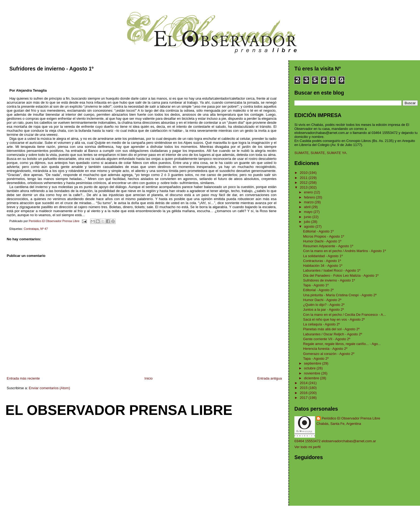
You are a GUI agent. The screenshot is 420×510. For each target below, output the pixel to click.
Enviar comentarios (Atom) (49, 388)
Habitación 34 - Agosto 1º (323, 266)
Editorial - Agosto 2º (318, 290)
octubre (310, 368)
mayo (309, 212)
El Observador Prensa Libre (119, 410)
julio (308, 222)
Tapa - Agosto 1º (316, 285)
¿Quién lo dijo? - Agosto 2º (324, 305)
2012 (304, 183)
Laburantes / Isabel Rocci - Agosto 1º (332, 270)
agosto (310, 226)
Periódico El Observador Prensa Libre (351, 418)
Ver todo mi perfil (307, 447)
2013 (304, 187)
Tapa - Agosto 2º (316, 359)
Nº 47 (44, 229)
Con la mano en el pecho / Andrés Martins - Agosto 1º (345, 251)
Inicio (148, 378)
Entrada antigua (269, 378)
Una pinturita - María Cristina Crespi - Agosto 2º (340, 295)
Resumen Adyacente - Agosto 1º (328, 246)
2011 (304, 178)
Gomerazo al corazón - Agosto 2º (329, 354)
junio (308, 217)
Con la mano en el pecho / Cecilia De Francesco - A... (345, 315)
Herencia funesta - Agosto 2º (325, 349)
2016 (304, 393)
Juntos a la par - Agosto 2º (324, 310)
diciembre (312, 378)
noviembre (313, 373)
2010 (304, 173)
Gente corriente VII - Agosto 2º (327, 339)
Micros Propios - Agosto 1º (324, 236)
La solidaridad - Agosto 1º (323, 256)
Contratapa (31, 229)
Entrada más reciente (23, 378)
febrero (310, 197)
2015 (304, 388)
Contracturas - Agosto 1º (322, 261)
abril (308, 207)
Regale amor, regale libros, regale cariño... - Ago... (342, 344)
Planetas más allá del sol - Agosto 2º (331, 329)
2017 (304, 398)
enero (309, 192)
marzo (309, 202)
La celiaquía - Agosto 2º (322, 324)
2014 (304, 383)
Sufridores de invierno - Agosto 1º (329, 280)
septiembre (313, 363)
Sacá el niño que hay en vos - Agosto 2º (334, 319)
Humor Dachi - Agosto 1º (322, 241)
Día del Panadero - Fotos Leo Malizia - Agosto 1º (341, 275)
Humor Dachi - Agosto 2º (322, 300)
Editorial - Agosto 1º (318, 231)
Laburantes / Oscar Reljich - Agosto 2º (333, 334)
